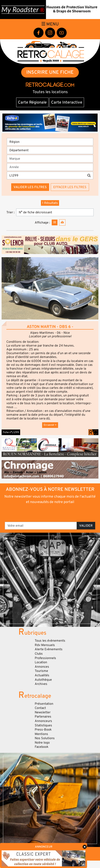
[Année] (50, 167)
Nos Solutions (45, 738)
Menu (50, 24)
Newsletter (43, 712)
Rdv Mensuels (45, 645)
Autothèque (43, 680)
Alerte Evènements (49, 649)
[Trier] (55, 212)
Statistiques (43, 725)
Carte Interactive (67, 102)
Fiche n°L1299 (11, 432)
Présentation (44, 704)
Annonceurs (43, 721)
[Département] (50, 150)
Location (41, 662)
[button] (50, 288)
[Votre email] (41, 526)
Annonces (42, 667)
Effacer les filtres (70, 187)
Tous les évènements (50, 641)
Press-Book (43, 730)
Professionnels (45, 658)
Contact (40, 708)
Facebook (42, 747)
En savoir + (50, 425)
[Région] (50, 142)
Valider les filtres (30, 187)
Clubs (39, 654)
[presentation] (50, 513)
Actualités (42, 675)
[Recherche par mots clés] (46, 175)
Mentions (41, 734)
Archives (41, 684)
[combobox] (51, 159)
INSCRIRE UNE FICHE (50, 72)
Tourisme (41, 671)
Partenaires (43, 717)
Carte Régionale (32, 102)
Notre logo (42, 743)
